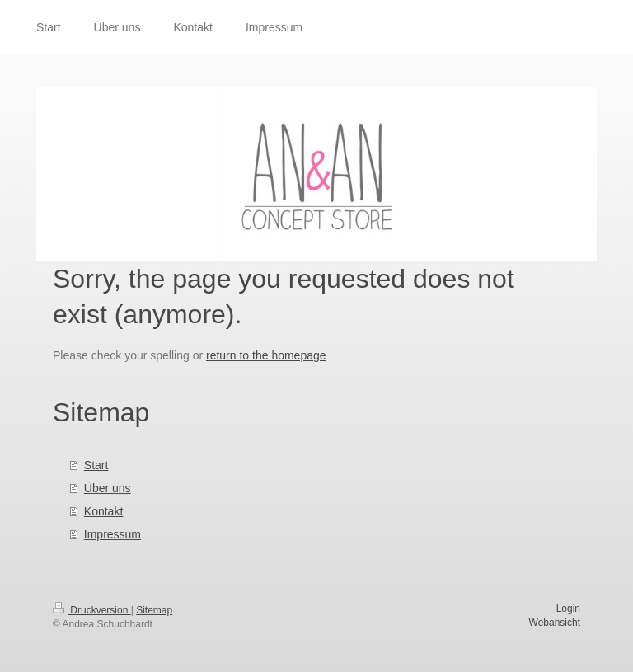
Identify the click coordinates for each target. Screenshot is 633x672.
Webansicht (555, 623)
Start (96, 465)
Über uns (108, 488)
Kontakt (103, 511)
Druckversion (92, 610)
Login (568, 609)
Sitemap (154, 610)
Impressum (113, 534)
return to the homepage (266, 355)
